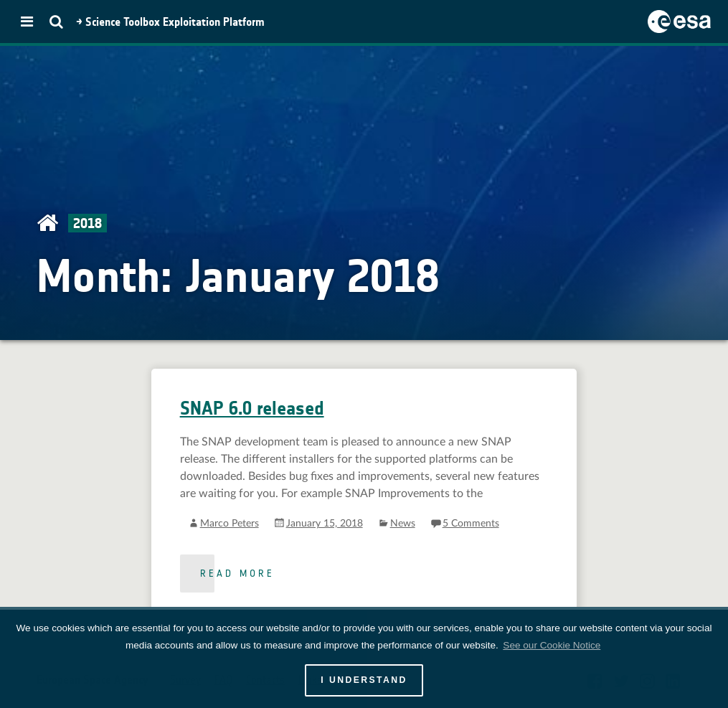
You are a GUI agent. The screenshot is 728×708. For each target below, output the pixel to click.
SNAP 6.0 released (252, 409)
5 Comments (471, 524)
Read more (237, 574)
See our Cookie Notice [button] (552, 645)
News (403, 524)
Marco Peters (230, 524)
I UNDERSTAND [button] (364, 680)
